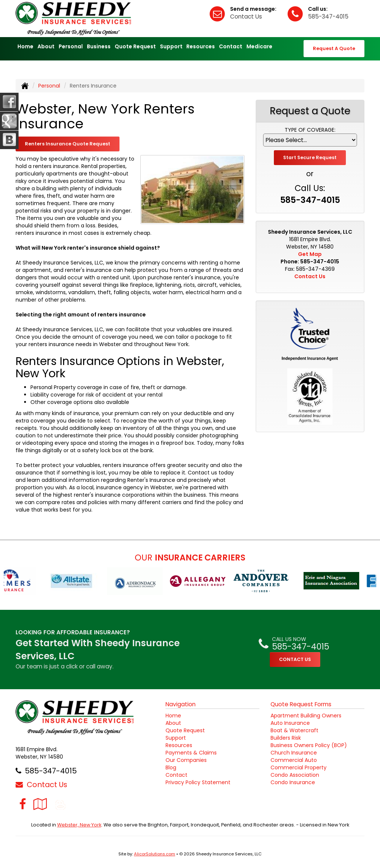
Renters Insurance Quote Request (68, 144)
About (173, 723)
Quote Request (185, 730)
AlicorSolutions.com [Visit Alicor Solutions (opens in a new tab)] (155, 854)
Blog (171, 767)
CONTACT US (295, 659)
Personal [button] (71, 46)
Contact (231, 46)
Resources (179, 745)
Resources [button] (201, 46)
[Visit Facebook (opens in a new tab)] (23, 804)
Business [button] (99, 46)
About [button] (46, 46)
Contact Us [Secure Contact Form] (310, 276)
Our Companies (186, 760)
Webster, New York (79, 825)
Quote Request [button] (135, 46)
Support (176, 738)
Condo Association (295, 775)
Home (25, 46)
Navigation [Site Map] (181, 704)
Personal (49, 86)
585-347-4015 (328, 17)
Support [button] (171, 46)
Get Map (310, 254)
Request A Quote (334, 48)
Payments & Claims (191, 753)
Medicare (259, 46)
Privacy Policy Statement (198, 782)
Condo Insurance (293, 782)
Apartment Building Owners (306, 716)
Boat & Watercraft (294, 730)
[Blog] (60, 804)
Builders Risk (286, 738)
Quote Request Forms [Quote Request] (301, 704)
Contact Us (246, 17)
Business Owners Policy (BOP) (309, 745)
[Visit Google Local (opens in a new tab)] (40, 804)
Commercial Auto (294, 760)
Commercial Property (299, 767)
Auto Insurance (290, 723)
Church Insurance (294, 753)
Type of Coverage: (310, 130)
